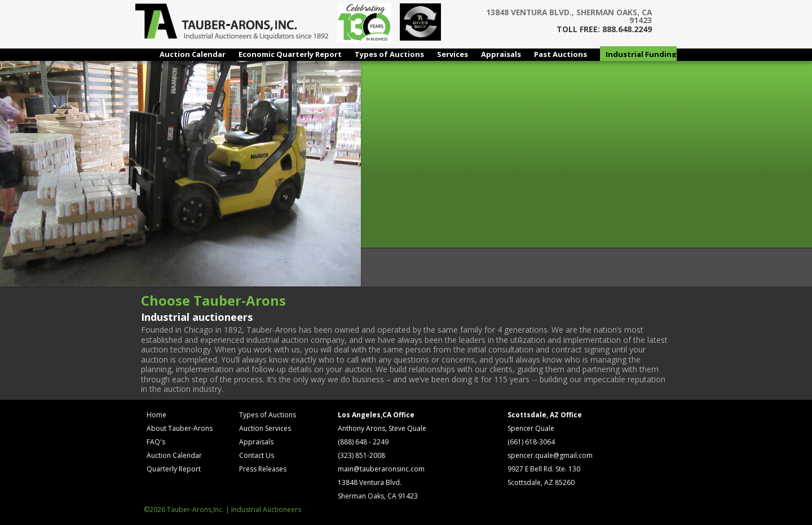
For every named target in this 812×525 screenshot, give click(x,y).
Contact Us (257, 455)
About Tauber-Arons (180, 428)
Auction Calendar (193, 54)
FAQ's (156, 442)
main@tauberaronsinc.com (381, 469)
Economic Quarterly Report (290, 54)
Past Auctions (561, 54)
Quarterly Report (174, 469)
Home (156, 415)
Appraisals (501, 54)
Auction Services (265, 428)
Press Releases (263, 469)
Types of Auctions (389, 54)
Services (453, 54)
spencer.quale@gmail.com (550, 455)
